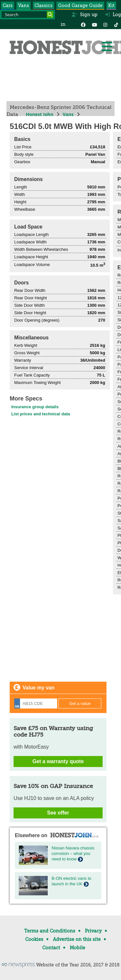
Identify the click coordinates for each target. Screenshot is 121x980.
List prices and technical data (41, 414)
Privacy (93, 931)
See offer (58, 813)
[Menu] (107, 47)
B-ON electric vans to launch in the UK (71, 881)
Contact (51, 948)
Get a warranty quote (58, 761)
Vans (24, 5)
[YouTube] (94, 24)
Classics (44, 5)
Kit (111, 5)
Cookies (34, 939)
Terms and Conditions (50, 931)
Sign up (84, 15)
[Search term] (27, 15)
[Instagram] (105, 24)
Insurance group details (35, 407)
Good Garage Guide (80, 5)
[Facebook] (83, 24)
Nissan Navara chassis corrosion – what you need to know (73, 853)
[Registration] (36, 703)
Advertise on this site (77, 939)
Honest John (40, 114)
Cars (8, 5)
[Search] (50, 15)
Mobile (77, 948)
